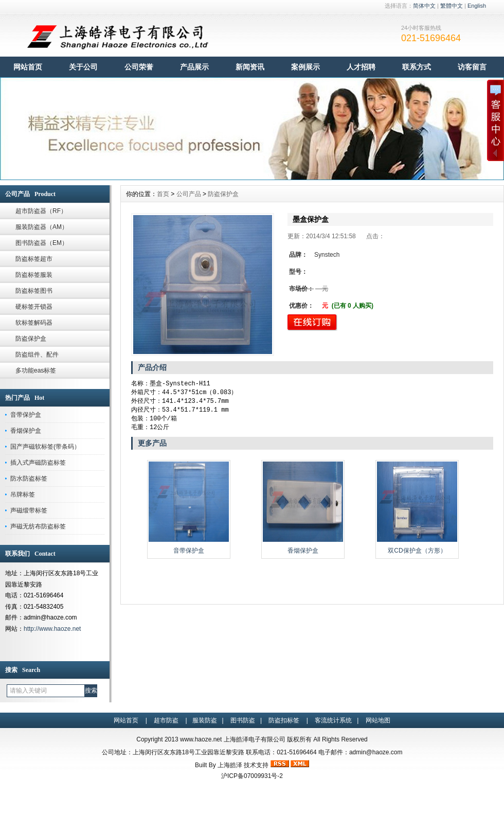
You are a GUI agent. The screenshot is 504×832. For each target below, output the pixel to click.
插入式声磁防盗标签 (38, 463)
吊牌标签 (23, 494)
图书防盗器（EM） (42, 243)
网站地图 (378, 720)
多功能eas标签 (36, 370)
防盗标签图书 (34, 291)
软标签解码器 (34, 323)
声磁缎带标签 (29, 510)
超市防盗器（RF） (41, 211)
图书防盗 (243, 720)
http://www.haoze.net (52, 629)
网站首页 (28, 67)
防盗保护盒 (31, 339)
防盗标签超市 (34, 259)
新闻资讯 (250, 67)
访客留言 (472, 67)
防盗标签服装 (34, 275)
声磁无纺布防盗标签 (38, 526)
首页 (163, 194)
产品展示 (194, 67)
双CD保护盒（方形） (417, 554)
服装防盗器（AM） (42, 227)
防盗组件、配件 (37, 355)
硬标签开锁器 (34, 307)
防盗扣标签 (284, 720)
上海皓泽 (230, 765)
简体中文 (424, 6)
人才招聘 (361, 67)
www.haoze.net (201, 739)
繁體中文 (452, 6)
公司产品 (189, 194)
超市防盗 (166, 720)
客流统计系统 (333, 720)
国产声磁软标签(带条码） (45, 447)
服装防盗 (205, 720)
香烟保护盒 (26, 431)
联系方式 (417, 67)
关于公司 (83, 67)
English (477, 6)
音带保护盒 (26, 415)
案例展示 (305, 67)
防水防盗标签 (29, 479)
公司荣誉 (139, 67)
